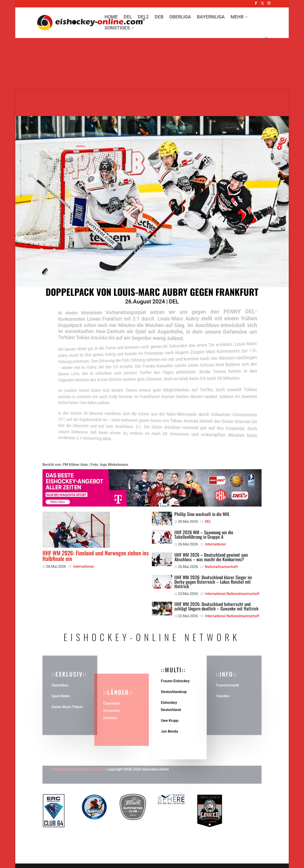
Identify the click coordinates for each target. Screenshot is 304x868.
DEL (128, 17)
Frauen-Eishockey (175, 681)
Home (111, 17)
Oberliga (180, 17)
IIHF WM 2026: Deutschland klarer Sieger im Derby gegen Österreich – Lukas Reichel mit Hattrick (213, 582)
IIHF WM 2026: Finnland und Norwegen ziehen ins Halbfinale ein (96, 556)
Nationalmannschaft (221, 567)
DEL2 (143, 17)
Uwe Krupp (170, 721)
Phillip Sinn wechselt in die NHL (202, 514)
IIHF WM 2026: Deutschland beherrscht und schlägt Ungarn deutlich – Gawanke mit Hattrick (216, 606)
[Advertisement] (152, 58)
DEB (159, 17)
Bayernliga (211, 17)
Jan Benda (170, 731)
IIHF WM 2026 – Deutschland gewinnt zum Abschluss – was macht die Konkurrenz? (211, 557)
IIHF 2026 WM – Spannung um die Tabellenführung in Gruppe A (204, 534)
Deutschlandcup (174, 692)
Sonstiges (117, 28)
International (83, 566)
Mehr (237, 17)
